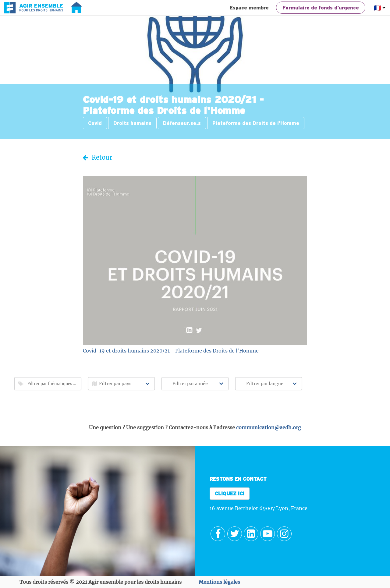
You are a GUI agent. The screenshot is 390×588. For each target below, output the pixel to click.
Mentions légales (219, 582)
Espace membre (249, 8)
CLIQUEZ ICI (230, 494)
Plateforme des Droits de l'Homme (256, 123)
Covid (95, 123)
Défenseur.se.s (182, 123)
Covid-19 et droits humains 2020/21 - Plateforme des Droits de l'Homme (171, 351)
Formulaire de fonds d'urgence (321, 8)
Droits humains (132, 123)
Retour (97, 157)
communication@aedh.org (269, 427)
